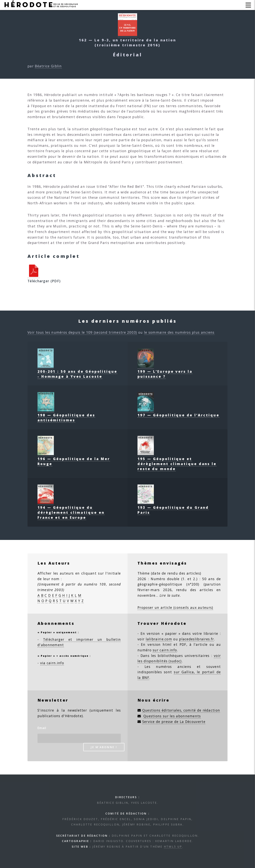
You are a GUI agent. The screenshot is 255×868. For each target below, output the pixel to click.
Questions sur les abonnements (172, 716)
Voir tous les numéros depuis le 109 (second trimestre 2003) (82, 332)
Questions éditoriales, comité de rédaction (181, 710)
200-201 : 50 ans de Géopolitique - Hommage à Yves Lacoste (77, 371)
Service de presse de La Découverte (174, 722)
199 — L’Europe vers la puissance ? (165, 371)
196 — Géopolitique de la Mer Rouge (74, 459)
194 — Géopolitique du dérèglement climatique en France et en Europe (71, 510)
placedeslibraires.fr (196, 639)
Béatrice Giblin (48, 66)
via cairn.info (52, 663)
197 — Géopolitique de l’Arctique (178, 413)
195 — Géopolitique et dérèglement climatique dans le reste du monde (177, 461)
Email (42, 728)
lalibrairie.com (159, 639)
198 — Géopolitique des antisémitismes (66, 415)
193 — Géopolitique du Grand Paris (173, 507)
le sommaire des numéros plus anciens (179, 332)
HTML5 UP (173, 847)
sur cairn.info (165, 650)
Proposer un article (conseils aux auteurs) (175, 607)
